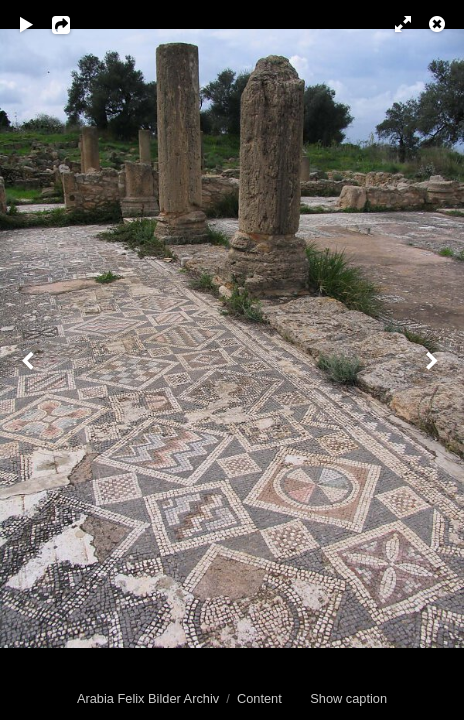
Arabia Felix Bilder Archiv (148, 698)
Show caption (348, 698)
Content (259, 698)
